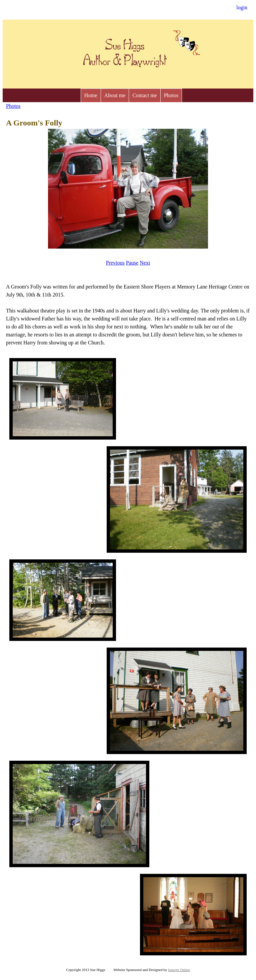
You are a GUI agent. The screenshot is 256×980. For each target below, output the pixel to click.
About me (115, 95)
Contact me (144, 95)
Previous (115, 263)
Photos (171, 95)
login (242, 7)
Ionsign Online (179, 970)
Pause (132, 263)
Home (91, 95)
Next (145, 263)
